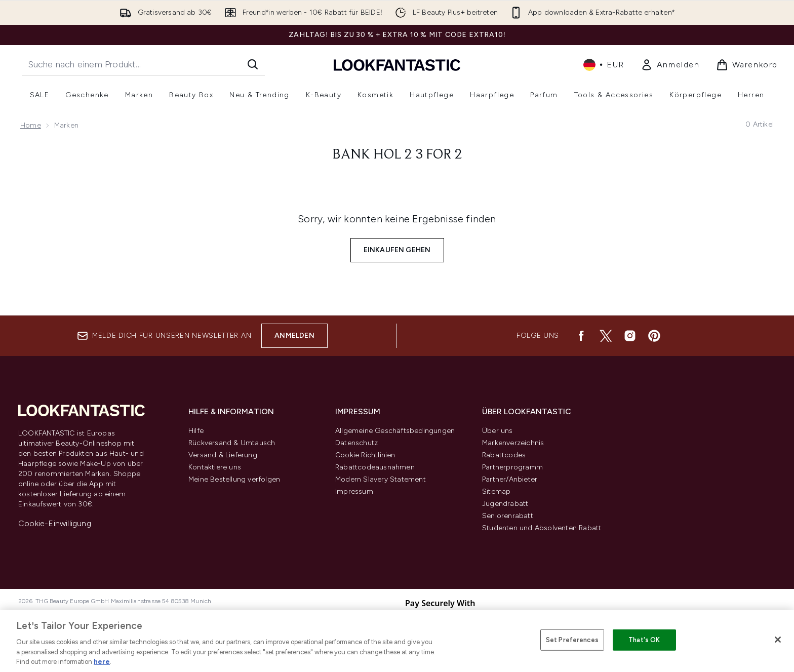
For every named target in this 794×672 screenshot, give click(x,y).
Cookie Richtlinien (365, 455)
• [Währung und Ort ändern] (604, 65)
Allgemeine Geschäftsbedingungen (395, 431)
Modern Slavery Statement (381, 479)
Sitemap (496, 491)
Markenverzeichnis (513, 443)
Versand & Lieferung (223, 455)
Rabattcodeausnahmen (375, 467)
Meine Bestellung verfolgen (234, 479)
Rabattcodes (504, 455)
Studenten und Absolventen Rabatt (542, 528)
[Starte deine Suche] (143, 64)
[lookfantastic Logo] (397, 65)
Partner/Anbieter (510, 479)
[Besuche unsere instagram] (630, 336)
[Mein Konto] (670, 65)
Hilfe (196, 431)
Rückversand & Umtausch (232, 443)
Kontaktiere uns (215, 467)
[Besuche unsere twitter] (606, 336)
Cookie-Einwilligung (55, 523)
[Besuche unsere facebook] (581, 336)
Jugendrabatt (505, 504)
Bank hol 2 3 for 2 (397, 155)
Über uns (498, 431)
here (102, 662)
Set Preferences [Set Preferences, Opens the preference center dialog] (572, 640)
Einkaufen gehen (397, 250)
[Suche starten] (253, 64)
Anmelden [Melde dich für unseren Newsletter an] (294, 335)
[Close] (778, 640)
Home (31, 125)
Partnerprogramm (512, 467)
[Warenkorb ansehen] (747, 65)
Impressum (354, 491)
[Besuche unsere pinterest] (654, 336)
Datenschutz (356, 443)
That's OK (644, 640)
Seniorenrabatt (508, 516)
